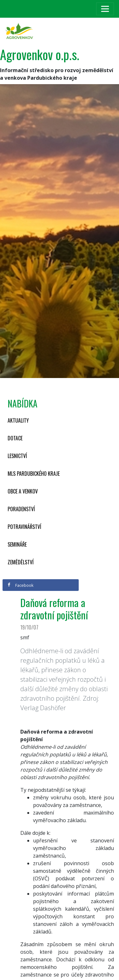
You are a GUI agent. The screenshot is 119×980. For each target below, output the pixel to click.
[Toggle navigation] (105, 9)
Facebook (20, 585)
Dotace (15, 438)
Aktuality (18, 420)
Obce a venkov (23, 491)
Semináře (17, 544)
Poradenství (21, 509)
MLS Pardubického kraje (34, 474)
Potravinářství (24, 527)
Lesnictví (17, 456)
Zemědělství (21, 562)
